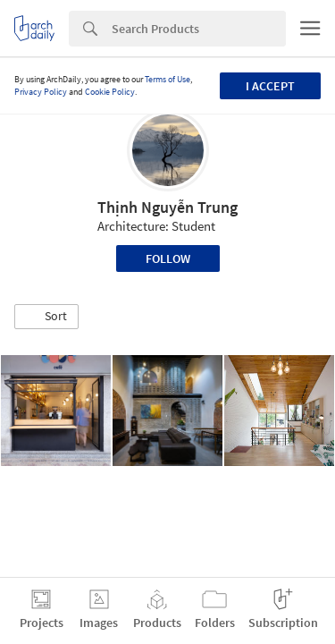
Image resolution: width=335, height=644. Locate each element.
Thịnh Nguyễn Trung (167, 207)
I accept (270, 86)
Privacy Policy (41, 92)
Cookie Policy (110, 92)
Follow (168, 258)
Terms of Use (167, 79)
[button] (46, 317)
